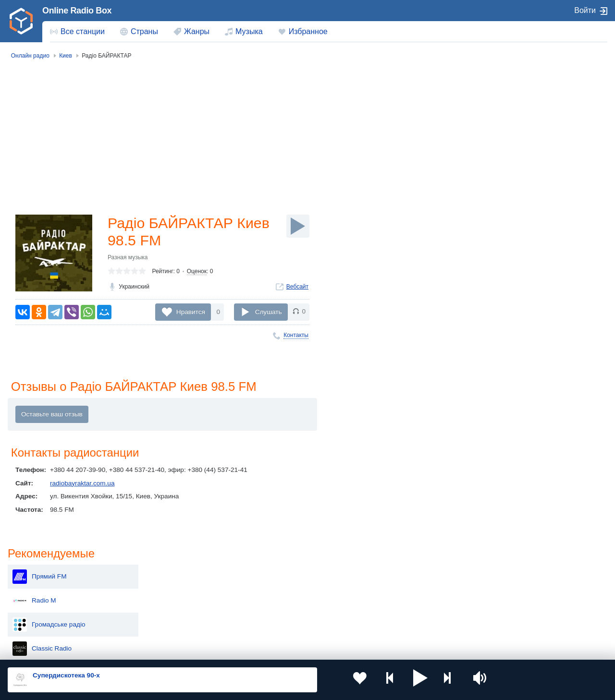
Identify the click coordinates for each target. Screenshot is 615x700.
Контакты (296, 335)
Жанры (197, 31)
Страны (144, 31)
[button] (397, 680)
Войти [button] (585, 10)
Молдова (279, 573)
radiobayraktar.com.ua (82, 484)
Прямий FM (508, 100)
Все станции (83, 31)
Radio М (503, 124)
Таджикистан (164, 589)
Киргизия (38, 589)
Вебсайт (297, 289)
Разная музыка (128, 259)
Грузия (155, 622)
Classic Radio (511, 172)
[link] (21, 21)
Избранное (308, 31)
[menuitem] (77, 32)
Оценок (197, 273)
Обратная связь (293, 649)
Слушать (269, 312)
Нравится (191, 312)
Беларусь (39, 622)
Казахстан (401, 573)
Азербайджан (286, 622)
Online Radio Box (77, 11)
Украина (157, 573)
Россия (35, 573)
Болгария (400, 589)
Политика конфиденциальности (220, 649)
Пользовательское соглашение (127, 649)
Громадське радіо (518, 148)
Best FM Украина (517, 196)
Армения (279, 589)
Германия (400, 622)
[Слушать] (298, 226)
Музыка (249, 31)
